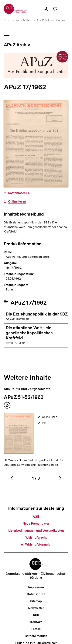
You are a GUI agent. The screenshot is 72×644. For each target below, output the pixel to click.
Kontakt (36, 622)
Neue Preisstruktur (36, 524)
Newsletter (36, 608)
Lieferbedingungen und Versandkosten (36, 531)
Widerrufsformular (36, 545)
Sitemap (36, 601)
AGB (36, 517)
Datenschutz (36, 594)
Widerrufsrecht (36, 538)
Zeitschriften (23, 20)
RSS (36, 615)
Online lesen (17, 202)
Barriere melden (36, 636)
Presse (36, 629)
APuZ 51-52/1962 (24, 397)
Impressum (36, 587)
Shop (7, 20)
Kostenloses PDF (20, 193)
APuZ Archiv (17, 45)
